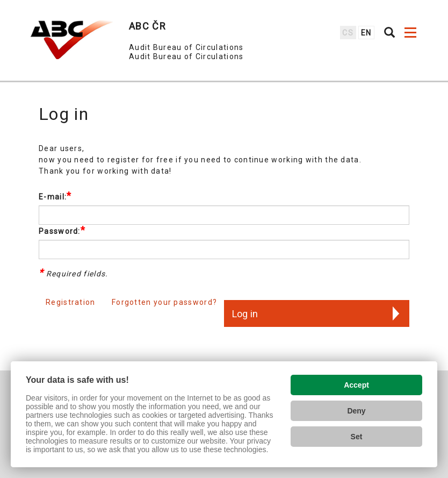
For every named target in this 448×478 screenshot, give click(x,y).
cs (348, 33)
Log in (245, 314)
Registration (71, 302)
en (366, 33)
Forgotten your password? (164, 302)
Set (357, 437)
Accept (356, 385)
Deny (356, 411)
